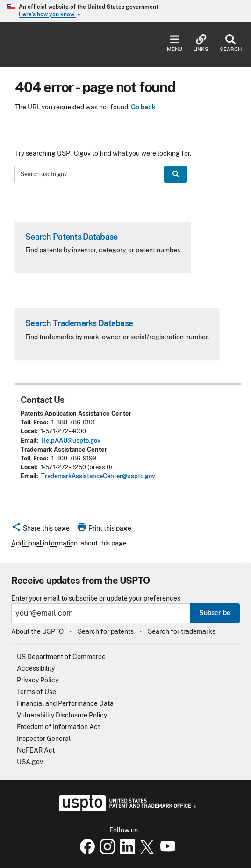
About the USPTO (37, 631)
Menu (175, 43)
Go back (143, 107)
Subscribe (215, 613)
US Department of (61, 657)
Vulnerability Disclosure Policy (62, 715)
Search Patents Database (71, 237)
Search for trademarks (182, 631)
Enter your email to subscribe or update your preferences (96, 599)
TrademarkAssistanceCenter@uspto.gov (98, 476)
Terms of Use (36, 692)
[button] (40, 530)
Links (201, 43)
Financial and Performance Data (65, 703)
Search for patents (106, 631)
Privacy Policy (38, 680)
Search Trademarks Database (79, 323)
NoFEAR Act (36, 750)
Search (231, 43)
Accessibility (36, 668)
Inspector (44, 739)
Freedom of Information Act (58, 727)
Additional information (44, 543)
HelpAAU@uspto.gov (71, 441)
